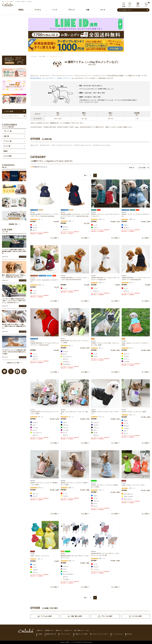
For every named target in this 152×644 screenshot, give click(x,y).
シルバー (95, 422)
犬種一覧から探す (75, 616)
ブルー (125, 225)
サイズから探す (136, 616)
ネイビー (34, 228)
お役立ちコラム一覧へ (14, 363)
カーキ (94, 356)
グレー (33, 230)
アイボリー (65, 362)
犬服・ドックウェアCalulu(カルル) (75, 642)
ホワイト (65, 229)
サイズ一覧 (42, 56)
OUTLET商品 (8, 156)
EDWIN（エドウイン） (65, 78)
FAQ (87, 630)
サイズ (103, 10)
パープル (125, 361)
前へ (86, 175)
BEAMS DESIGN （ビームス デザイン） (43, 78)
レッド (33, 225)
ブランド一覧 (7, 131)
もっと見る (55, 238)
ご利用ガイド (40, 630)
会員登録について (49, 630)
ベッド (55, 10)
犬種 (88, 10)
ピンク (64, 354)
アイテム (38, 10)
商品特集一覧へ (14, 224)
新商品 (21, 10)
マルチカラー (66, 364)
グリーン (95, 228)
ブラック (65, 425)
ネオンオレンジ (127, 494)
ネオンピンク (127, 499)
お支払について (68, 630)
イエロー (125, 356)
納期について (59, 630)
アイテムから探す (45, 616)
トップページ (34, 56)
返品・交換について (79, 630)
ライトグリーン (66, 357)
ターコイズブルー (67, 574)
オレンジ (125, 354)
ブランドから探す (105, 616)
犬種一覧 (6, 136)
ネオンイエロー (127, 496)
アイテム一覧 (7, 141)
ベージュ (95, 569)
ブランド (71, 10)
